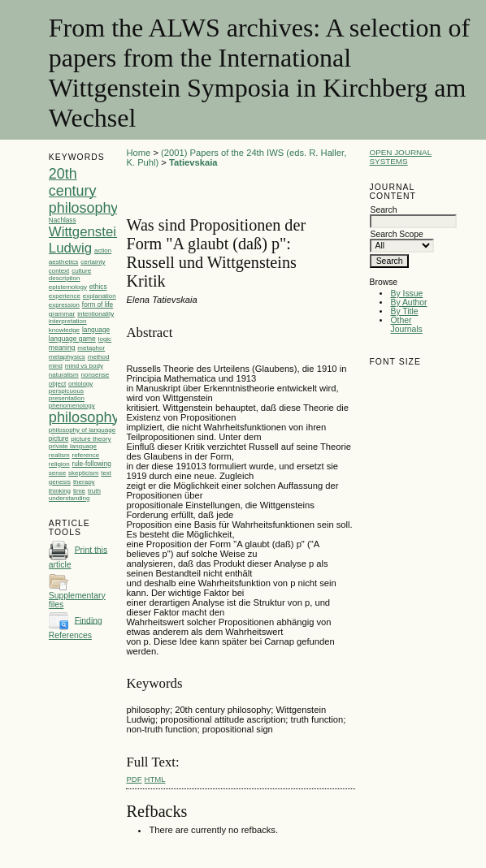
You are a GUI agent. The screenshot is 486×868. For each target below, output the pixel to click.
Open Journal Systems (400, 157)
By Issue (406, 294)
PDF (134, 779)
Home (138, 153)
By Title (404, 311)
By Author (408, 302)
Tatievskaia (193, 162)
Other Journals (406, 325)
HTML (155, 779)
